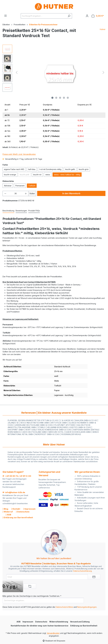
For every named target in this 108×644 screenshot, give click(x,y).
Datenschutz (41, 622)
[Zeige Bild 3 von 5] (60, 98)
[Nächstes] (103, 72)
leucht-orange (10, 175)
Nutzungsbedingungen (87, 607)
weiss (48, 175)
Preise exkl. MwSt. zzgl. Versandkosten (19, 154)
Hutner (103, 29)
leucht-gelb (70, 169)
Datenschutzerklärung (82, 571)
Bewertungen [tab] (21, 211)
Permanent (20, 186)
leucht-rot (37, 175)
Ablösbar (8, 186)
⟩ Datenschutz (23, 512)
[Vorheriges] (17, 72)
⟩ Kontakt (16, 509)
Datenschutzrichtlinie (64, 607)
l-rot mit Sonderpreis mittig (50, 169)
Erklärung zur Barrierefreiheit (84, 626)
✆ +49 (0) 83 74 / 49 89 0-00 (17, 476)
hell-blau (32, 169)
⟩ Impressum (29, 509)
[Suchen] (69, 16)
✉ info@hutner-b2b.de (14, 492)
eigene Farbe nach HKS (14, 169)
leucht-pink (25, 175)
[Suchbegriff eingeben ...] (43, 16)
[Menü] (6, 16)
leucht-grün (84, 169)
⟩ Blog (5, 509)
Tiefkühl (32, 186)
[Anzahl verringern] (5, 193)
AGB (19, 622)
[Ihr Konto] (87, 16)
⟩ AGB (8, 515)
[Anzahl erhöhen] (26, 193)
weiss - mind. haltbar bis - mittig (67, 175)
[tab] (8, 211)
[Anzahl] (16, 193)
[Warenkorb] (98, 16)
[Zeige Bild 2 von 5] (56, 98)
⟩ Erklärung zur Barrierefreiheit (18, 517)
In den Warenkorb (71, 193)
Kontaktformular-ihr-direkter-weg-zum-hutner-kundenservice (40, 626)
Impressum (28, 622)
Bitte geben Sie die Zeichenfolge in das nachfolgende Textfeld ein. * (32, 596)
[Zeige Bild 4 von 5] (64, 98)
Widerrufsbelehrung (59, 622)
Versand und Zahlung (80, 622)
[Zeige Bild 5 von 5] (68, 98)
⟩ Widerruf (8, 512)
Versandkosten (53, 633)
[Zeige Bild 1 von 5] (52, 98)
